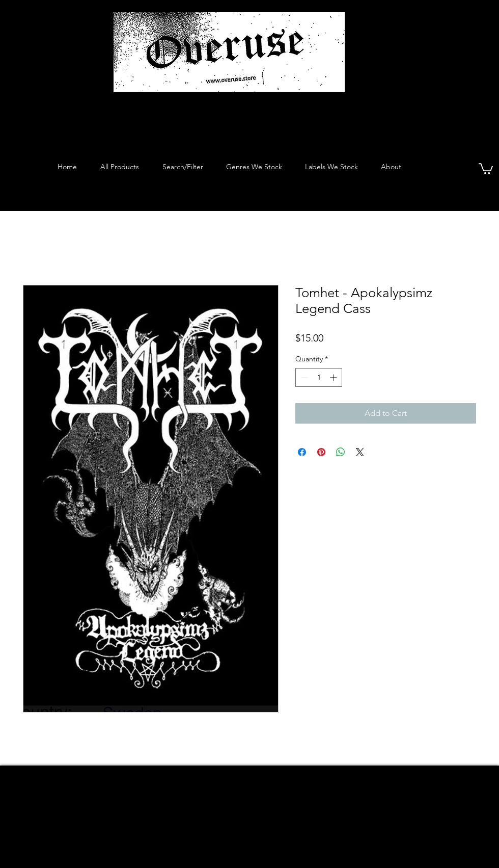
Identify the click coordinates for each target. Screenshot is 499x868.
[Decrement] (303, 377)
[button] (486, 168)
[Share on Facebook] (302, 452)
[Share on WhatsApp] (341, 452)
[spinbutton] (319, 377)
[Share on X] (360, 452)
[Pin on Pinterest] (321, 452)
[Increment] (334, 377)
